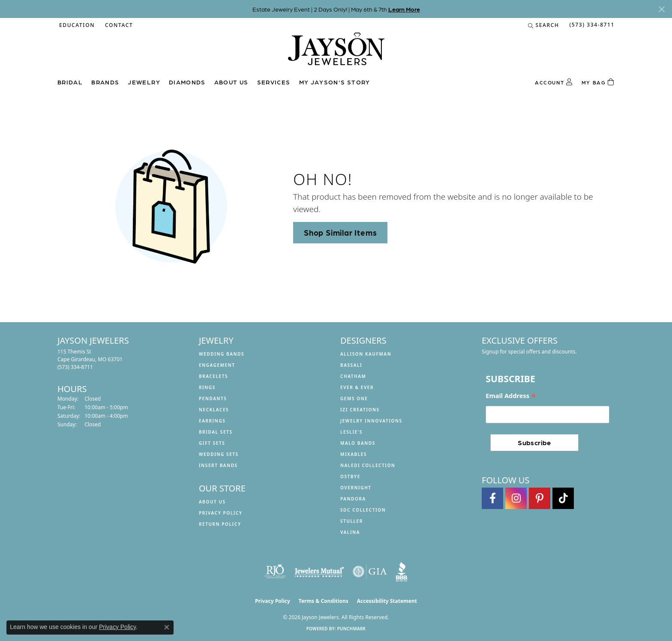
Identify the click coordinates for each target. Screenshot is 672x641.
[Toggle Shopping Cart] (598, 82)
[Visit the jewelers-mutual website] (319, 572)
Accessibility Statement (387, 601)
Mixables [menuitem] (354, 454)
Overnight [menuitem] (356, 488)
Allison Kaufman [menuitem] (366, 354)
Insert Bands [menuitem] (218, 465)
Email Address (511, 396)
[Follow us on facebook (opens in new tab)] (492, 498)
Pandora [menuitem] (353, 499)
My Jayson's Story (335, 82)
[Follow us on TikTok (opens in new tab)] (563, 498)
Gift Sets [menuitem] (212, 443)
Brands (105, 82)
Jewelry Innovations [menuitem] (371, 421)
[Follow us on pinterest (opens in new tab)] (540, 498)
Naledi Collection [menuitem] (368, 465)
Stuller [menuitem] (352, 521)
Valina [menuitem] (350, 532)
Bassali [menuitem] (351, 365)
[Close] (661, 9)
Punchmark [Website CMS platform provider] (352, 629)
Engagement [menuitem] (217, 365)
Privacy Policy (221, 513)
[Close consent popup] (167, 627)
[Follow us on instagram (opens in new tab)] (516, 498)
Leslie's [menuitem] (351, 432)
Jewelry (144, 82)
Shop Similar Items (340, 232)
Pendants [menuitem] (213, 398)
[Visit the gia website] (370, 572)
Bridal (70, 82)
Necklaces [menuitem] (214, 410)
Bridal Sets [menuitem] (216, 432)
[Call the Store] (75, 367)
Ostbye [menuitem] (350, 476)
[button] (76, 25)
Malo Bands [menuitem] (358, 443)
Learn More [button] (404, 9)
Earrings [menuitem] (212, 421)
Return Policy (220, 524)
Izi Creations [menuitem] (360, 410)
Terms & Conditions (324, 601)
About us (231, 82)
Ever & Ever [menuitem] (357, 387)
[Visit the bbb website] (402, 572)
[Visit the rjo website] (275, 572)
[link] (118, 25)
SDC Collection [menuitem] (363, 510)
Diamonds (187, 82)
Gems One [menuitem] (354, 398)
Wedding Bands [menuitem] (222, 354)
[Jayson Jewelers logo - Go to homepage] (336, 53)
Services (274, 82)
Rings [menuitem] (207, 387)
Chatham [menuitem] (353, 376)
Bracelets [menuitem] (213, 376)
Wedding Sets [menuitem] (219, 454)
